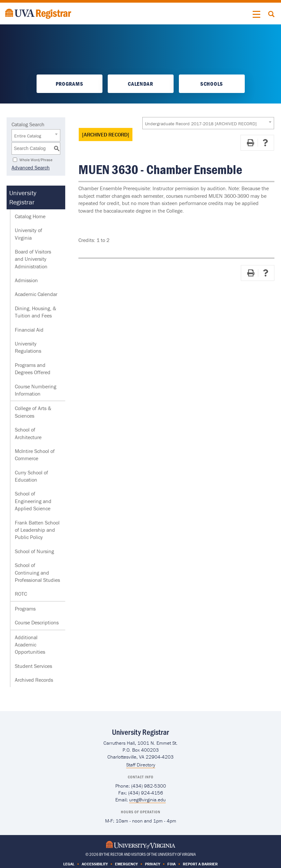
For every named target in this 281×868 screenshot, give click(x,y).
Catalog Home (30, 216)
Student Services (33, 666)
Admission (26, 280)
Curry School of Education (31, 476)
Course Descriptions (37, 622)
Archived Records (34, 680)
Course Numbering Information (36, 390)
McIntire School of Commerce (35, 455)
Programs (69, 84)
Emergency (126, 864)
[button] (257, 15)
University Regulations (28, 347)
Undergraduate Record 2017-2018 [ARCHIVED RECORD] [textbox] (201, 124)
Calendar (140, 84)
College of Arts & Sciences (33, 412)
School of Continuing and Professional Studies (37, 572)
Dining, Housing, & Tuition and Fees (36, 312)
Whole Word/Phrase (36, 159)
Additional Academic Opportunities (30, 645)
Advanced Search (31, 167)
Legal (69, 864)
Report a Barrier (200, 864)
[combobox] (208, 123)
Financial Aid (29, 330)
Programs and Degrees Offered (33, 369)
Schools (212, 84)
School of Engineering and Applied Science (33, 501)
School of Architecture (28, 433)
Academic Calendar (36, 294)
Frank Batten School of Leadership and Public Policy (37, 530)
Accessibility (95, 864)
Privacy (153, 864)
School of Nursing (34, 551)
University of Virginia (28, 234)
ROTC (21, 594)
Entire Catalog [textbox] (28, 136)
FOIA (171, 864)
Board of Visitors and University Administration (33, 259)
